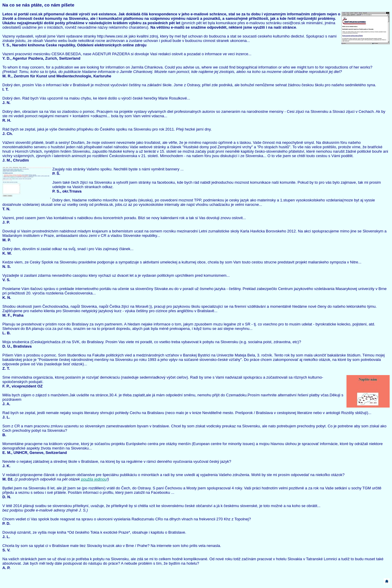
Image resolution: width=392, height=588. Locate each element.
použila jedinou (94, 479)
